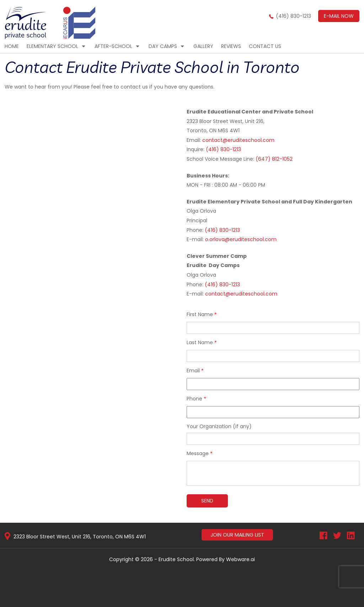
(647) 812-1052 (274, 159)
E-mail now (339, 16)
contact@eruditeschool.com (238, 140)
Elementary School (52, 46)
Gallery (203, 46)
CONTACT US (265, 46)
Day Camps (163, 46)
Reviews (231, 46)
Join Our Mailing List (237, 535)
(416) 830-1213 (293, 16)
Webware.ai (240, 559)
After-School (113, 46)
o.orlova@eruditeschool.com (241, 239)
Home (12, 46)
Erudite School (176, 559)
